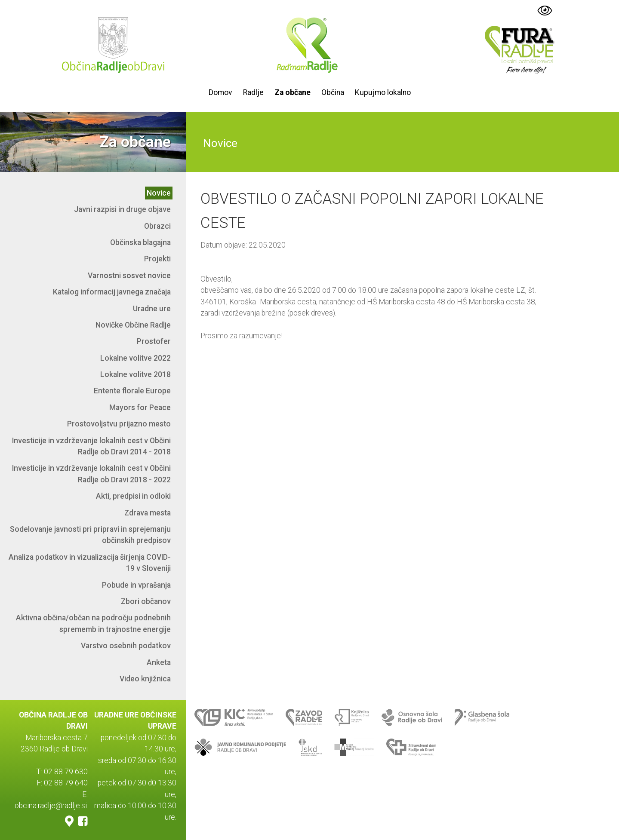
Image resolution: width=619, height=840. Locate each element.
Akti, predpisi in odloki (133, 496)
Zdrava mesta (148, 513)
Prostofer (154, 341)
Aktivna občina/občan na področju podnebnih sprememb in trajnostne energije (93, 623)
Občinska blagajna (140, 242)
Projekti (157, 259)
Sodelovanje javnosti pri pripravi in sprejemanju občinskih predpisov (90, 535)
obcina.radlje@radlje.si (51, 806)
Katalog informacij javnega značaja (112, 292)
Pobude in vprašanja (136, 585)
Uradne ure (152, 309)
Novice (159, 193)
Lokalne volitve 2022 (136, 358)
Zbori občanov (146, 601)
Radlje (253, 92)
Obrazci (157, 226)
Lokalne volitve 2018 (136, 374)
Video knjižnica (145, 679)
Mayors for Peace (140, 408)
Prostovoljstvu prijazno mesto (119, 424)
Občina (333, 92)
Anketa (159, 662)
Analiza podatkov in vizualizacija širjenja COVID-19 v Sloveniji (90, 563)
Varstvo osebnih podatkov (126, 646)
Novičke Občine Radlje (133, 325)
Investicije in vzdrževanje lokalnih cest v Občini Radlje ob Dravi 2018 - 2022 (91, 474)
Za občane (293, 92)
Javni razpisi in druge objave (122, 209)
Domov (220, 92)
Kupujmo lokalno (383, 92)
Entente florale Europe (132, 391)
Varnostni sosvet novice (129, 276)
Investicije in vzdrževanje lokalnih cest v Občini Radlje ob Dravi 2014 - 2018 (91, 446)
